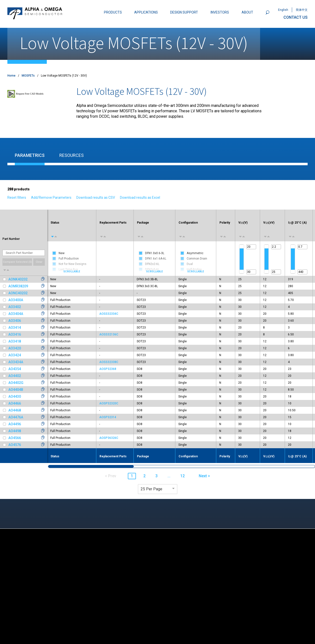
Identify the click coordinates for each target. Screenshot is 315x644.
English (283, 10)
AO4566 (15, 438)
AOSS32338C (109, 362)
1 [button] (132, 476)
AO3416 (15, 334)
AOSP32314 (108, 417)
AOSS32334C (109, 314)
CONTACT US (296, 17)
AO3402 (15, 307)
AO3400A (16, 300)
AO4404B (16, 390)
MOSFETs (28, 76)
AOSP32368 (108, 369)
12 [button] (182, 476)
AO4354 (15, 369)
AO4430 (15, 396)
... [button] (169, 476)
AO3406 (15, 321)
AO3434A (16, 362)
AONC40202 (18, 293)
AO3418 (15, 341)
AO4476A (16, 417)
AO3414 (15, 328)
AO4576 (15, 445)
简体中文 (302, 10)
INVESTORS (220, 12)
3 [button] (157, 476)
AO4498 (15, 431)
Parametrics (30, 155)
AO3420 (15, 348)
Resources (72, 155)
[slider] (242, 247)
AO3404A (16, 314)
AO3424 (15, 355)
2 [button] (144, 476)
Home (11, 76)
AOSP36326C (109, 438)
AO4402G (16, 383)
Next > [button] (204, 476)
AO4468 (15, 410)
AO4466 (15, 403)
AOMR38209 (18, 286)
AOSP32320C (109, 403)
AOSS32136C (109, 334)
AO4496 (15, 424)
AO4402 (15, 376)
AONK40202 (18, 279)
